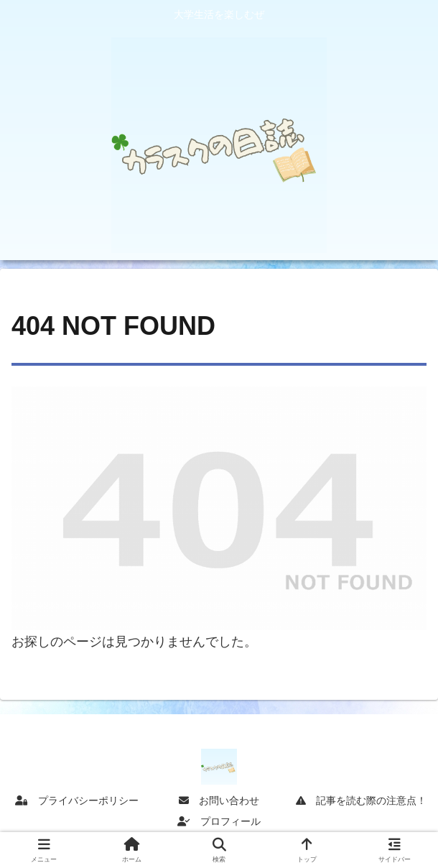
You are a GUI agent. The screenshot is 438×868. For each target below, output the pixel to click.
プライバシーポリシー (77, 800)
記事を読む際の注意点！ (361, 800)
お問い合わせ (219, 800)
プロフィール (219, 821)
